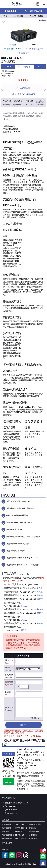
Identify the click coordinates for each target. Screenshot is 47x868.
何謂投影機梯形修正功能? (17, 544)
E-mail (8, 692)
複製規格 (42, 20)
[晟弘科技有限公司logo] (17, 5)
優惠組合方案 (7, 843)
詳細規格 (18, 103)
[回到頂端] (43, 863)
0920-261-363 (29, 592)
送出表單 (23, 725)
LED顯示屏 (20, 835)
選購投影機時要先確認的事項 (19, 522)
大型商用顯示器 (21, 828)
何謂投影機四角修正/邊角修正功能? (22, 558)
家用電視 (19, 831)
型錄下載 (40, 102)
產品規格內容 (23, 113)
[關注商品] (43, 851)
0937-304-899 (14, 620)
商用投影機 (6, 828)
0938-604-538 (30, 599)
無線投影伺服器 (8, 835)
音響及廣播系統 (35, 824)
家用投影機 (6, 824)
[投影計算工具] (38, 6)
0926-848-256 (30, 596)
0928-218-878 (29, 588)
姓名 (7, 660)
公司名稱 (9, 675)
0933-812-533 (30, 610)
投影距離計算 (36, 49)
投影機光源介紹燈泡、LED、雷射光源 (23, 537)
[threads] (26, 858)
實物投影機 (20, 824)
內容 (7, 707)
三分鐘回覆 (23, 88)
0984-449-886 (30, 613)
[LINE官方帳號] (12, 858)
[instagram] (19, 858)
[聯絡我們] (31, 6)
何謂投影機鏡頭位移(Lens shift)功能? (22, 565)
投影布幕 (6, 831)
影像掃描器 (33, 835)
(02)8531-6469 (29, 94)
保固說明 (24, 53)
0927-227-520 (14, 630)
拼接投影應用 (7, 838)
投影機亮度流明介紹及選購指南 (20, 508)
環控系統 (32, 828)
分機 (18, 687)
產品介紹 (7, 103)
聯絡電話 (9, 682)
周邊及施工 (33, 838)
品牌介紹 (29, 103)
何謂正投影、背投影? (15, 551)
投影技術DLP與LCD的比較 (18, 501)
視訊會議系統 (34, 831)
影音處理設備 (21, 838)
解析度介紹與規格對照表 (17, 515)
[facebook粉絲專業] (5, 858)
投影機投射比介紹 (14, 530)
